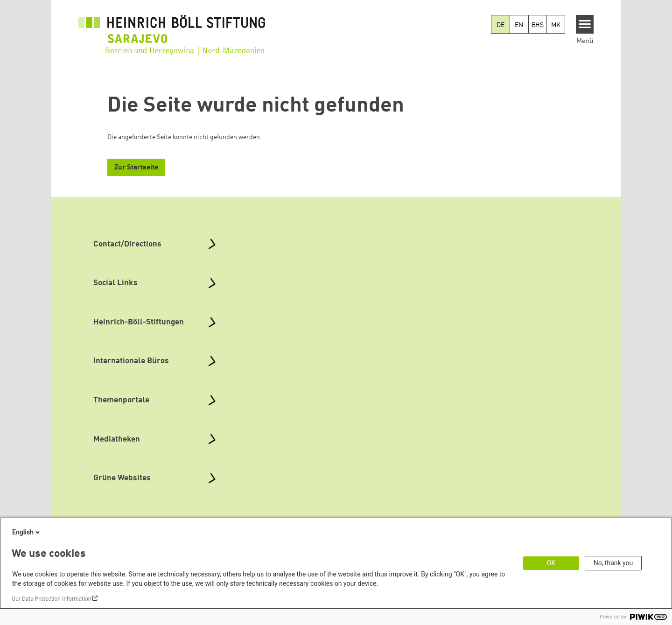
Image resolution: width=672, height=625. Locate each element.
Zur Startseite (136, 168)
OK (551, 563)
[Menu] (585, 24)
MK (556, 25)
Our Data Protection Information (51, 599)
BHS (538, 25)
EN (519, 25)
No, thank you (613, 563)
